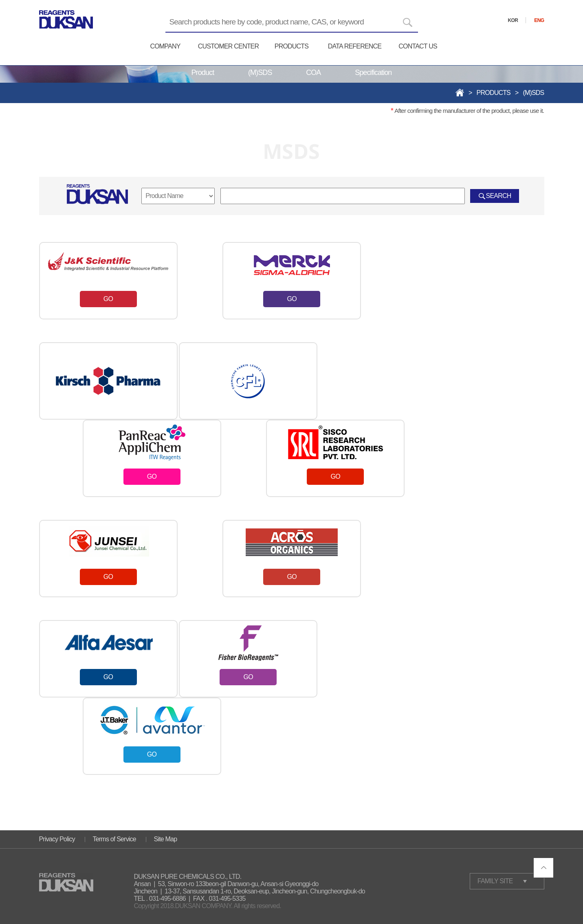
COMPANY (165, 46)
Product (203, 73)
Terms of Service (114, 839)
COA (313, 73)
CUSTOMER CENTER (229, 46)
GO (108, 299)
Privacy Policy (57, 839)
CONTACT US (418, 46)
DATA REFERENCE (355, 46)
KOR (513, 20)
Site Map (166, 839)
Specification (373, 73)
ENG (539, 20)
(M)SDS (260, 73)
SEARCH (499, 196)
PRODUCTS (291, 46)
